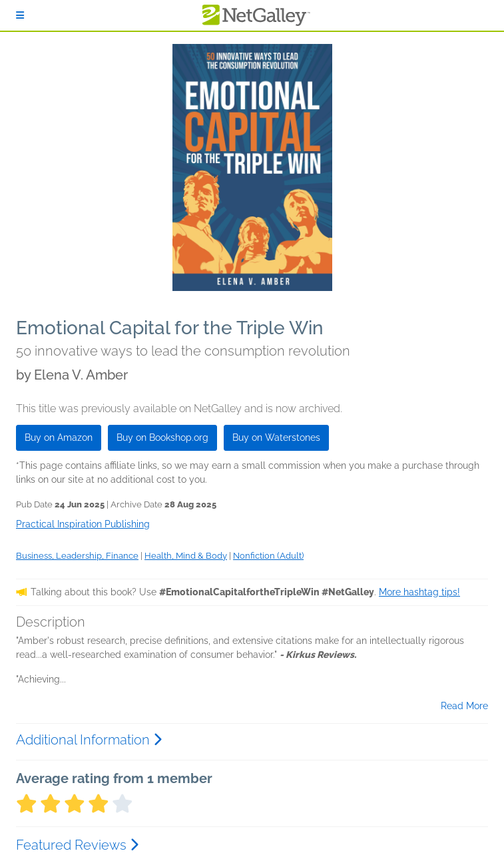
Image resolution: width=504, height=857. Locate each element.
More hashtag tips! (419, 592)
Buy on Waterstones (276, 437)
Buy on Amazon (59, 437)
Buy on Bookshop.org (162, 437)
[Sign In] (20, 15)
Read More (464, 706)
